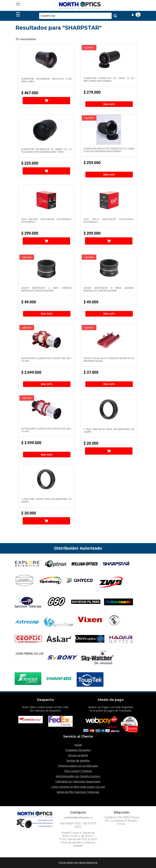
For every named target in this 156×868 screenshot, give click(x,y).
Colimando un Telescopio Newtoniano (78, 781)
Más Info (109, 104)
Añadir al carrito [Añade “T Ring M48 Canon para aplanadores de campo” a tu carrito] (46, 521)
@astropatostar (88, 863)
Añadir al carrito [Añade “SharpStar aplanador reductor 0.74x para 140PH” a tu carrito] (46, 101)
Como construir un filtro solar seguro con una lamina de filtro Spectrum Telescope (78, 789)
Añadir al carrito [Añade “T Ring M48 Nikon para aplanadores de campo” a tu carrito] (109, 451)
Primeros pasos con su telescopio (78, 766)
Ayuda (78, 745)
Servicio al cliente (78, 755)
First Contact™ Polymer (78, 771)
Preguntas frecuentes (78, 750)
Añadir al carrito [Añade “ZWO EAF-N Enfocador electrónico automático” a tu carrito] (109, 241)
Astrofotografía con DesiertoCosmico (78, 776)
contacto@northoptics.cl (78, 817)
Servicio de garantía (78, 760)
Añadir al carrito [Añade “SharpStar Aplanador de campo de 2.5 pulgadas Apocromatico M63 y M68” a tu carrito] (46, 171)
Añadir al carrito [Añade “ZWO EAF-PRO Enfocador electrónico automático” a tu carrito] (46, 241)
